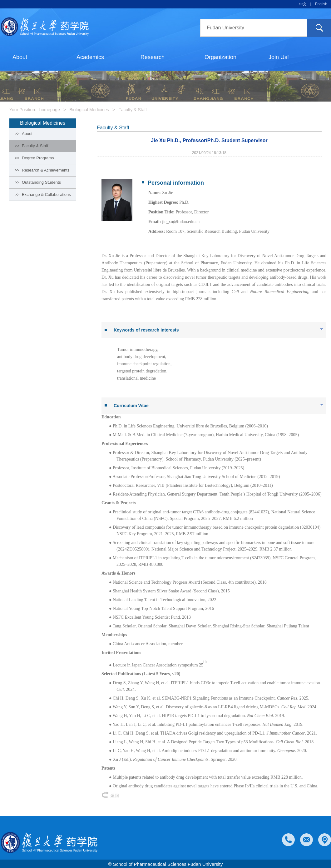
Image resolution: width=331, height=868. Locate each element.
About (20, 57)
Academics (90, 57)
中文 (303, 4)
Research (153, 57)
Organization (220, 57)
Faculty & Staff (133, 110)
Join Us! (279, 57)
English (321, 4)
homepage (50, 110)
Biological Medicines (89, 110)
